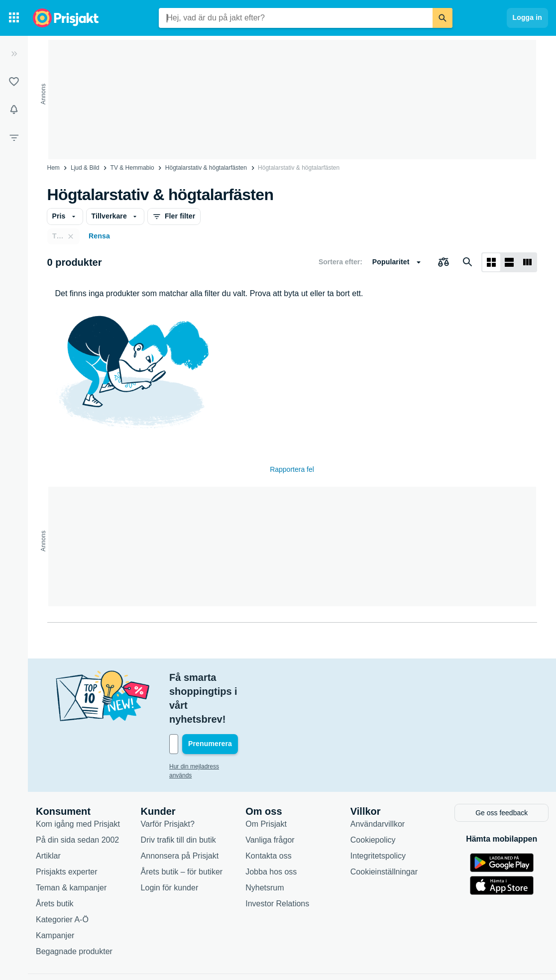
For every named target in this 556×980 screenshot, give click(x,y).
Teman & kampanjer (71, 844)
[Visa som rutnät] (491, 262)
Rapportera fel (292, 469)
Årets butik (55, 860)
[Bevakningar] (14, 109)
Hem (54, 168)
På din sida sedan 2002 (77, 797)
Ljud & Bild (85, 168)
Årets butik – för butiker (182, 828)
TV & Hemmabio (132, 168)
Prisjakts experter (67, 828)
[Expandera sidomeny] (14, 54)
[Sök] (443, 18)
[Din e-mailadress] (234, 702)
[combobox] (296, 18)
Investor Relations (277, 860)
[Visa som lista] (509, 262)
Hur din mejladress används (206, 725)
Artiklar (48, 813)
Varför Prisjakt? (168, 781)
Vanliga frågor (270, 797)
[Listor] (14, 82)
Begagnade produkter (74, 908)
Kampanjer (55, 892)
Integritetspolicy (378, 813)
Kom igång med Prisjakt (78, 781)
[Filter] (14, 137)
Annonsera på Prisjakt (180, 813)
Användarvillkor (378, 781)
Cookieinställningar (384, 828)
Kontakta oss (269, 813)
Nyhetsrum (265, 844)
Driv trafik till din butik (178, 797)
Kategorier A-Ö (62, 876)
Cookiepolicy (373, 797)
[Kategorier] (14, 18)
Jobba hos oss (271, 828)
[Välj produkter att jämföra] (444, 262)
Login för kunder (170, 844)
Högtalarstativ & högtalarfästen (206, 168)
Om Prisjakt (266, 781)
